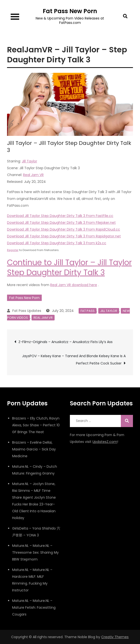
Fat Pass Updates (27, 311)
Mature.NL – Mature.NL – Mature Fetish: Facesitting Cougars (34, 607)
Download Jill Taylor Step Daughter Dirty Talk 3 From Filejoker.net (61, 223)
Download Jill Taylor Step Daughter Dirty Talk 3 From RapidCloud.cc (64, 229)
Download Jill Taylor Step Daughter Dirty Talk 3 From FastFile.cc (60, 216)
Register (13, 250)
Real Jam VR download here (74, 285)
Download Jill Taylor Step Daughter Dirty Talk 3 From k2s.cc (57, 243)
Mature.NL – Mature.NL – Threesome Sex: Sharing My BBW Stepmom (35, 552)
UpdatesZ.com (105, 442)
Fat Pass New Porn (70, 11)
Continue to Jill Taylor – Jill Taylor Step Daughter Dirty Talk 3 (69, 267)
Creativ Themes (115, 637)
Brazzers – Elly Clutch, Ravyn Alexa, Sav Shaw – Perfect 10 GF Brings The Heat (36, 425)
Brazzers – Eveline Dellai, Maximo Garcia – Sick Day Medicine (34, 449)
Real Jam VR (33, 175)
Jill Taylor (29, 161)
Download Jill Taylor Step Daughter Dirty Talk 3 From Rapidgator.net (64, 236)
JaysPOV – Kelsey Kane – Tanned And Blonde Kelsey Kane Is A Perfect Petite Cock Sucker (74, 360)
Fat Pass (88, 311)
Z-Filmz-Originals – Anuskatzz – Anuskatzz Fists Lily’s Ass (66, 342)
